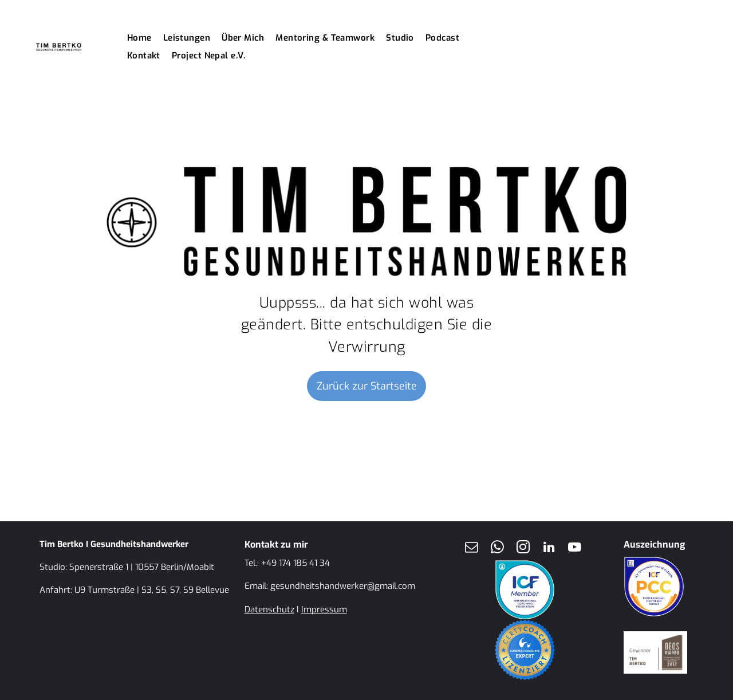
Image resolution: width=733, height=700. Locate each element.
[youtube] (574, 548)
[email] (471, 548)
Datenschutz (269, 609)
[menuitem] (145, 38)
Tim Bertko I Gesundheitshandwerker (114, 544)
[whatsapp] (497, 548)
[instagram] (523, 548)
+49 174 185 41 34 (295, 563)
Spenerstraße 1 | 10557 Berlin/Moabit (142, 567)
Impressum (324, 609)
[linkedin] (549, 548)
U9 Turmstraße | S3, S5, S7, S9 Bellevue (152, 590)
